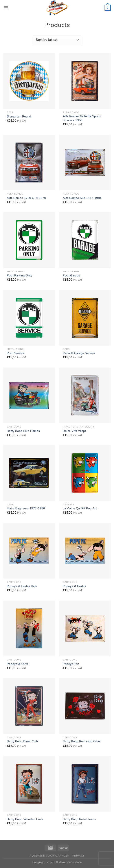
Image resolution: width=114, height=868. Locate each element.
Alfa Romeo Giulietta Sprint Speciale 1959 (82, 118)
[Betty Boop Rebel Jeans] (85, 784)
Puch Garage (71, 276)
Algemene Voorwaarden (49, 856)
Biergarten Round (19, 117)
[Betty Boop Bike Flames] (29, 395)
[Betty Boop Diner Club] (29, 706)
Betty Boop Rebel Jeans (79, 819)
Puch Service (16, 353)
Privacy (78, 856)
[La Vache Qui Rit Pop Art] (85, 473)
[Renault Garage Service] (85, 318)
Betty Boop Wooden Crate (25, 819)
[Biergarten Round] (29, 81)
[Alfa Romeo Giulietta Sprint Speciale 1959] (85, 81)
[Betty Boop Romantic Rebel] (85, 706)
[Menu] (6, 8)
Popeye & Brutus (74, 586)
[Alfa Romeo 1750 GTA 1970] (29, 162)
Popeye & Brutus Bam (22, 586)
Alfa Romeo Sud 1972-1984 (82, 198)
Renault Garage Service (79, 353)
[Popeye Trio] (85, 628)
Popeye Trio (71, 664)
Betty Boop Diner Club (22, 742)
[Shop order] (57, 40)
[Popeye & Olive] (29, 628)
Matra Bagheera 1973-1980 (26, 509)
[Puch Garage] (85, 240)
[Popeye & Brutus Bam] (29, 551)
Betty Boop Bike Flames (23, 431)
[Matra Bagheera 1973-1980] (29, 473)
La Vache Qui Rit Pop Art (80, 509)
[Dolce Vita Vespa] (85, 395)
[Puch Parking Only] (29, 240)
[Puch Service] (29, 318)
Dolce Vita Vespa (75, 431)
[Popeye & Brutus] (85, 551)
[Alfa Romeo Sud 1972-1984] (85, 162)
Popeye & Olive (18, 664)
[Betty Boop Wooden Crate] (29, 784)
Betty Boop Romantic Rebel (82, 742)
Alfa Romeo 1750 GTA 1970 (26, 198)
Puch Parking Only (19, 276)
